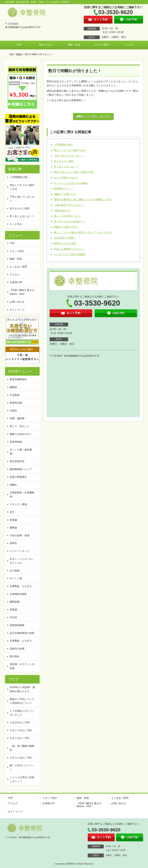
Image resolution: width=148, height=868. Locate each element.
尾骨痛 (13, 610)
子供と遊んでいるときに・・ (70, 156)
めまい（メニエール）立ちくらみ (22, 561)
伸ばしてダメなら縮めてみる (70, 150)
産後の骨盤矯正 (18, 477)
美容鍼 (13, 520)
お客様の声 (16, 282)
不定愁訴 (15, 395)
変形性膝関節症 (18, 379)
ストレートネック (20, 551)
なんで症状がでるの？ (66, 178)
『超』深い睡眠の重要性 (22, 748)
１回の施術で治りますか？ (69, 205)
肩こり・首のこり (20, 426)
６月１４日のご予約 (21, 730)
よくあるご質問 (18, 267)
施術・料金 (74, 45)
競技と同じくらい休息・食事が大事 (74, 172)
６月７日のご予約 (20, 738)
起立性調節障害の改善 (22, 633)
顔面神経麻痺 (17, 625)
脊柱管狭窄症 (17, 461)
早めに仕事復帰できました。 (70, 249)
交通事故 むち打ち (21, 586)
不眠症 (13, 411)
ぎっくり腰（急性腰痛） (21, 452)
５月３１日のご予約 (21, 758)
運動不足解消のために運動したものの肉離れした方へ (83, 200)
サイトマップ (17, 310)
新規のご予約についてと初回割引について (22, 701)
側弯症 (13, 543)
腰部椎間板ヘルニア (21, 469)
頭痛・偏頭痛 (17, 418)
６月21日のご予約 (20, 723)
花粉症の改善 (17, 649)
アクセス (129, 45)
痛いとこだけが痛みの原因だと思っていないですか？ (83, 232)
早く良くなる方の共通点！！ (70, 222)
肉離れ (19, 54)
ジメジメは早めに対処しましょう (22, 779)
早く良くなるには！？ (66, 167)
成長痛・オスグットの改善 (22, 666)
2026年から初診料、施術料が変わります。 (22, 689)
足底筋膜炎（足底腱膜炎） (22, 494)
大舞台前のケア (62, 211)
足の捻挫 (15, 571)
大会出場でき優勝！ (65, 238)
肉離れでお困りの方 (65, 194)
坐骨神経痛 (16, 442)
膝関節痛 (15, 602)
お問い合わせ (17, 302)
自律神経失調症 (18, 594)
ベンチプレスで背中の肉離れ (70, 254)
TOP (19, 45)
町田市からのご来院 (65, 243)
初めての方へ (46, 45)
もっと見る (16, 224)
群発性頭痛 (16, 403)
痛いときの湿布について (67, 216)
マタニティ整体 (18, 504)
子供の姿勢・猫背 (20, 535)
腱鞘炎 (13, 387)
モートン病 (16, 578)
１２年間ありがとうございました (22, 713)
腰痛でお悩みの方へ (21, 434)
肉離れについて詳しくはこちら (93, 116)
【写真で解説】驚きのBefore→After (22, 292)
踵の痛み (15, 656)
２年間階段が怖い (64, 145)
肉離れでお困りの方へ (66, 227)
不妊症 (13, 617)
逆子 (12, 512)
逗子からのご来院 (64, 161)
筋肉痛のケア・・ (64, 189)
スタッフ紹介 (102, 45)
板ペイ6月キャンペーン (22, 767)
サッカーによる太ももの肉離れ (71, 183)
